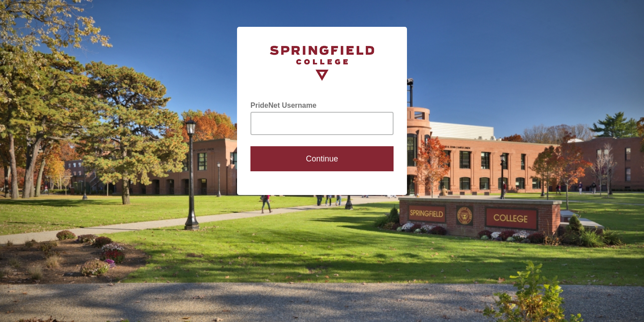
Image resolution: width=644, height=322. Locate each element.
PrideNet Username (284, 105)
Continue (322, 159)
